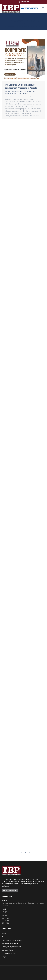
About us (5, 937)
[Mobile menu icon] (43, 8)
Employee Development (24, 91)
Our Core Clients (8, 950)
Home (4, 934)
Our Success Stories (9, 953)
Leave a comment (23, 94)
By (34, 91)
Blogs (4, 957)
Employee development (10, 943)
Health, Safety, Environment (11, 947)
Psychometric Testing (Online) (12, 940)
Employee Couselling (11, 91)
